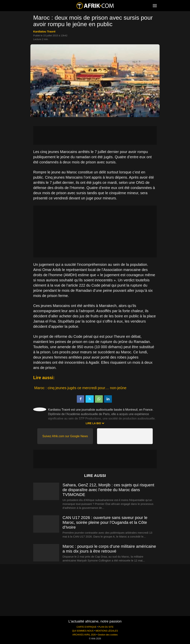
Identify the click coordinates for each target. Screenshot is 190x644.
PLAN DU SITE (106, 627)
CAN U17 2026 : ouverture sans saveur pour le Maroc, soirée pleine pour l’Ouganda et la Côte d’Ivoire (105, 522)
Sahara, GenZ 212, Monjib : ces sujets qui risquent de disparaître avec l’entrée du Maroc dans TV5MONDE (108, 490)
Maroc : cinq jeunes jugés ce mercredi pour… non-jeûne (80, 388)
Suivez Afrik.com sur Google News (65, 436)
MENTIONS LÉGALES (107, 631)
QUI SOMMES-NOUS (83, 631)
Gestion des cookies (108, 635)
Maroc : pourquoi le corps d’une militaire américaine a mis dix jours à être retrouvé (109, 549)
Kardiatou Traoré (44, 31)
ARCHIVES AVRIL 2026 (84, 635)
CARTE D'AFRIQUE (86, 627)
